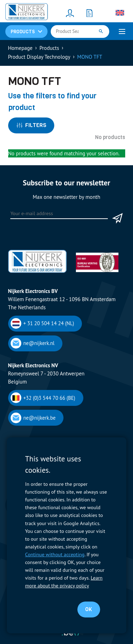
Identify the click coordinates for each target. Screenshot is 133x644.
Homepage (20, 48)
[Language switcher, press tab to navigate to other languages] (120, 13)
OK (88, 609)
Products (49, 48)
